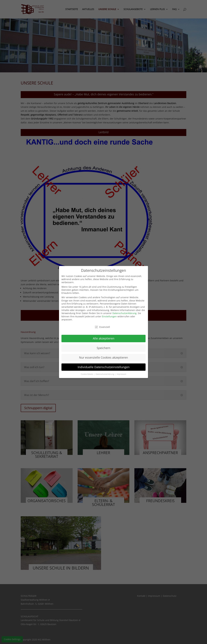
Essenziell (102, 327)
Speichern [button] (103, 348)
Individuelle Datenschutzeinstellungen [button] (104, 367)
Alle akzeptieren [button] (104, 338)
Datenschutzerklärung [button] (105, 374)
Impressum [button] (121, 374)
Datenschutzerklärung (124, 313)
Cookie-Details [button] (87, 374)
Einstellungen (109, 316)
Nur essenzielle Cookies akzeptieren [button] (103, 357)
